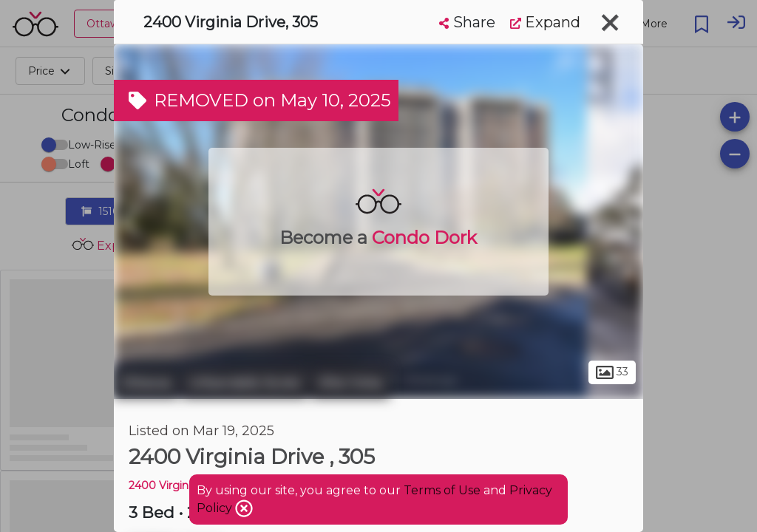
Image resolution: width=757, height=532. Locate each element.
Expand (545, 22)
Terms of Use (442, 490)
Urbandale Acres (245, 383)
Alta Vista (350, 383)
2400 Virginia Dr (170, 485)
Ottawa (146, 383)
